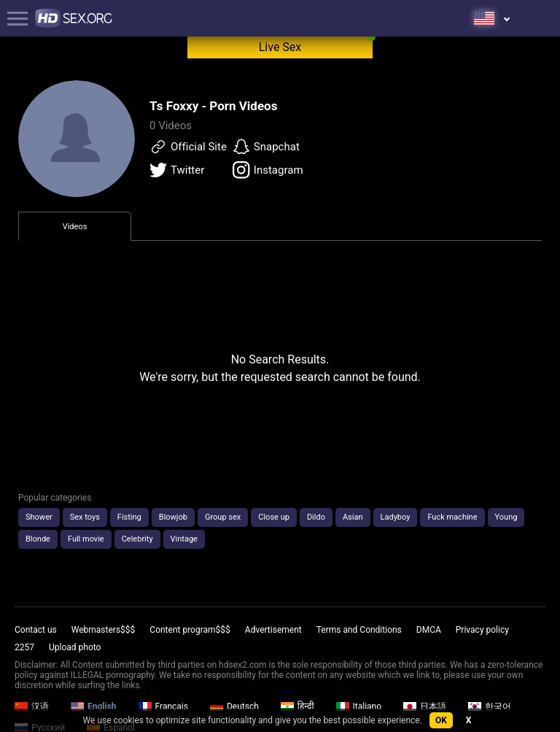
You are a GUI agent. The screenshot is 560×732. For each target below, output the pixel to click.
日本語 (425, 706)
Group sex (223, 517)
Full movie (86, 539)
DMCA (429, 630)
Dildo (316, 517)
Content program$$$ (190, 630)
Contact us (36, 630)
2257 (24, 647)
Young (506, 517)
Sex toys (85, 517)
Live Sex (280, 47)
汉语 (32, 706)
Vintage (184, 539)
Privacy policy (482, 630)
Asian (353, 517)
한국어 (490, 706)
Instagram (268, 170)
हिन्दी (297, 706)
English (94, 706)
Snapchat (266, 147)
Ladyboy (396, 517)
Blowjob (173, 517)
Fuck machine (452, 517)
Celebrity (137, 539)
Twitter (177, 170)
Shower (39, 517)
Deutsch (234, 706)
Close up (274, 517)
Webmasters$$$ (104, 630)
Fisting (129, 517)
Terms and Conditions (359, 630)
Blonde (38, 539)
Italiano (359, 706)
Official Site (188, 147)
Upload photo (75, 647)
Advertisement (273, 630)
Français (163, 706)
